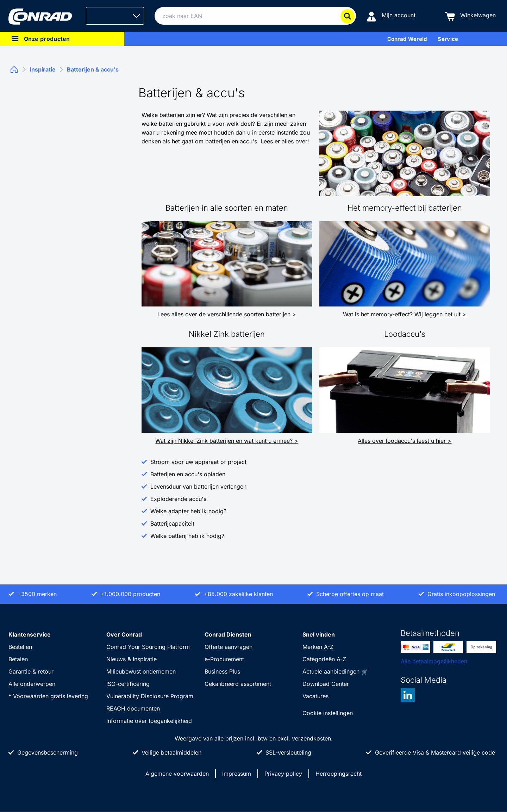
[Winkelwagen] (470, 16)
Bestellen (20, 647)
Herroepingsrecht (339, 774)
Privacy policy (283, 774)
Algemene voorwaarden (177, 774)
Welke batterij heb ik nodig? (187, 536)
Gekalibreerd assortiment (238, 684)
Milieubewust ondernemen (141, 671)
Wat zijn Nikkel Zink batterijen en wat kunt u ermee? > (227, 441)
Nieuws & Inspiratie (132, 659)
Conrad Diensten (228, 634)
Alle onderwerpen (32, 684)
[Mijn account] (391, 16)
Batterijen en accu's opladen (188, 474)
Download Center (326, 684)
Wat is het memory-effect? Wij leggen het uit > (405, 314)
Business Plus (222, 671)
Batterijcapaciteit (172, 523)
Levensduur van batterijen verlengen (198, 486)
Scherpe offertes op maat (350, 594)
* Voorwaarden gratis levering (48, 696)
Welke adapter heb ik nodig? (188, 511)
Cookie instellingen (328, 713)
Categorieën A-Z (324, 659)
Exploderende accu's (178, 499)
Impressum (237, 774)
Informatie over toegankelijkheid (149, 721)
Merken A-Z (318, 647)
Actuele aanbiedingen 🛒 (335, 671)
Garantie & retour (31, 671)
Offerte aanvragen (229, 647)
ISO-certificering (128, 684)
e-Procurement (224, 659)
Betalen (18, 659)
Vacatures (315, 696)
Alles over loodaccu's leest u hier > (405, 441)
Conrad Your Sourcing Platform (148, 647)
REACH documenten (133, 708)
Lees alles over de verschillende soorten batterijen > (227, 314)
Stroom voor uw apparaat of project (198, 462)
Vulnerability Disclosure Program (150, 696)
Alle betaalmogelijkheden (434, 661)
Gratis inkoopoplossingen (461, 594)
